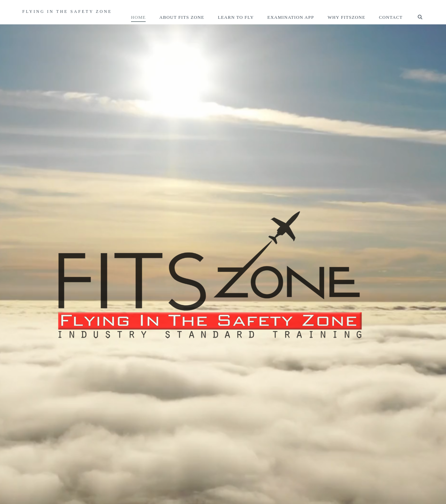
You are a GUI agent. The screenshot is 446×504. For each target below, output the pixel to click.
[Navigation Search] (417, 12)
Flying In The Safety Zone (67, 11)
